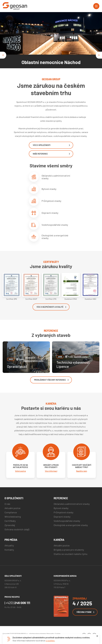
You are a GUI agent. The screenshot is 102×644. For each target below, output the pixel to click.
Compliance (11, 512)
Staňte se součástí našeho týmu (71, 554)
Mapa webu (50, 634)
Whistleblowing (13, 517)
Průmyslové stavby (45, 201)
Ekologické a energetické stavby (49, 237)
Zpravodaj (10, 525)
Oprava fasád (17, 366)
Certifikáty (10, 521)
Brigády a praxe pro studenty (69, 550)
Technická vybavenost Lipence (73, 364)
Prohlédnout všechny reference (51, 380)
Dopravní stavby (44, 213)
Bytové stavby (43, 189)
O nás (7, 504)
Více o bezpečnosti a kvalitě (51, 307)
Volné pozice (20, 471)
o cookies (50, 640)
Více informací (51, 471)
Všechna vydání (85, 612)
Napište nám (82, 471)
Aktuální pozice (12, 508)
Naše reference (51, 154)
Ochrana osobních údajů (17, 529)
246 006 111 (17, 603)
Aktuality (9, 545)
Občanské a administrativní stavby (49, 177)
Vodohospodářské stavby (48, 225)
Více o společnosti (51, 145)
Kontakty (9, 550)
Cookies (58, 634)
